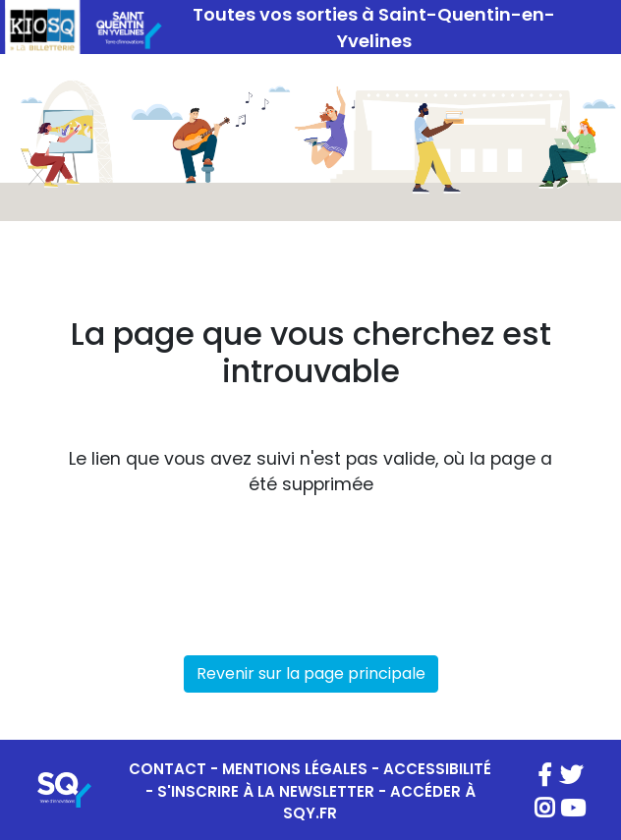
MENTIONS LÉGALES (295, 769)
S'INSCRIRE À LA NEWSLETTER (266, 791)
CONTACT (168, 769)
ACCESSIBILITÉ (437, 769)
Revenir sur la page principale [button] (311, 673)
